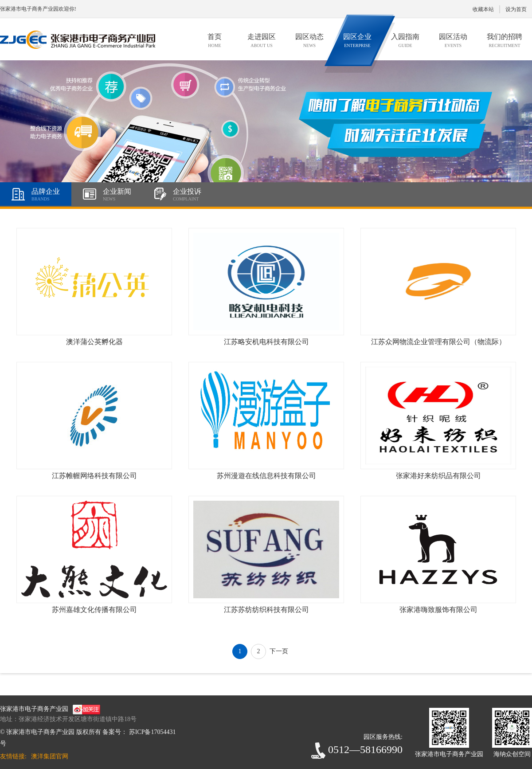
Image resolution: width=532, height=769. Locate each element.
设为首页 (516, 9)
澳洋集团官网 (50, 756)
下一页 (279, 651)
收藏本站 (483, 9)
